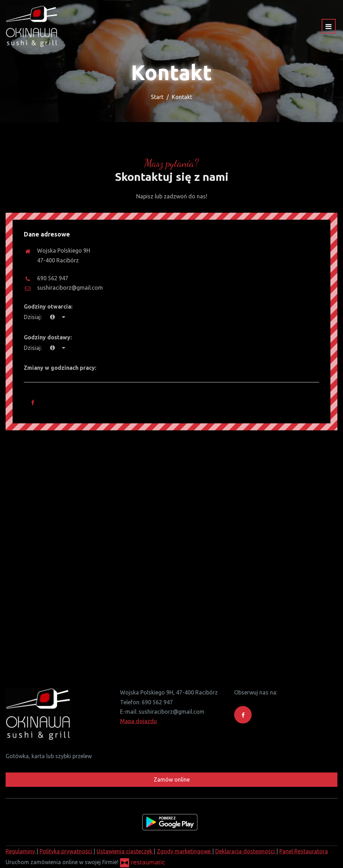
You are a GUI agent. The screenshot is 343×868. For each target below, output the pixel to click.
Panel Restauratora (304, 851)
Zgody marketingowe (184, 851)
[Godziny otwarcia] (63, 317)
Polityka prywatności (66, 851)
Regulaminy (21, 851)
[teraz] (52, 317)
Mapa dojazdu (138, 721)
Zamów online (172, 779)
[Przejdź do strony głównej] (32, 26)
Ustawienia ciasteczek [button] (125, 851)
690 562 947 (53, 278)
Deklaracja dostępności (246, 851)
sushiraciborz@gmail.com (70, 288)
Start (157, 97)
